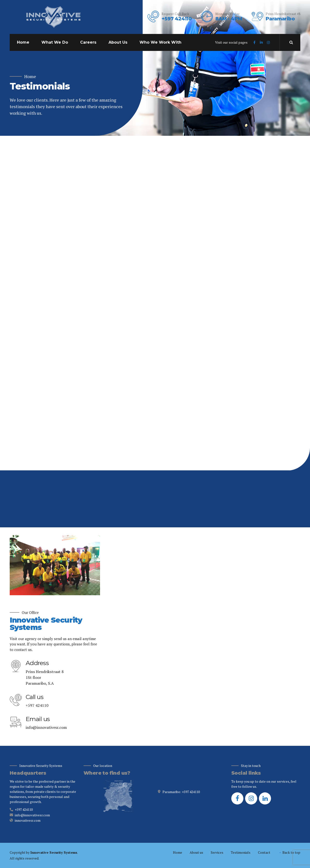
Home (23, 42)
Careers (88, 42)
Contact (264, 852)
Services (217, 852)
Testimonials (241, 852)
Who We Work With (160, 42)
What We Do (55, 42)
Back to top (291, 852)
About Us (118, 42)
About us (196, 852)
